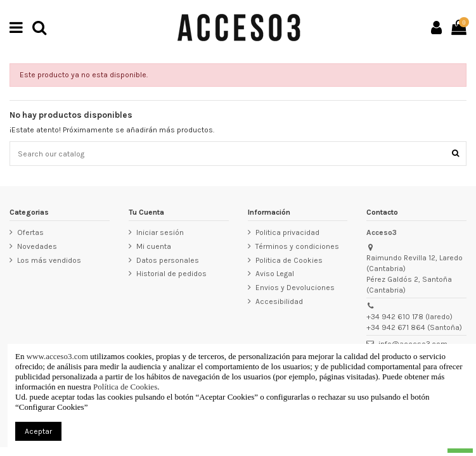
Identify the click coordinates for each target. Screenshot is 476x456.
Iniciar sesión (160, 232)
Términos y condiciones (297, 246)
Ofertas (30, 232)
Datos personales (168, 260)
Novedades (37, 246)
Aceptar (38, 431)
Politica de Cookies (289, 260)
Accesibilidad (279, 301)
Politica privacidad (287, 232)
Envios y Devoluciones (295, 288)
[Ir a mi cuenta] (437, 28)
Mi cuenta (154, 246)
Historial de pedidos (171, 274)
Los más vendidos (49, 260)
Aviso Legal (275, 274)
